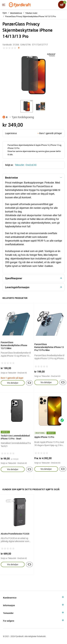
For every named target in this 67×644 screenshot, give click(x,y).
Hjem (5, 13)
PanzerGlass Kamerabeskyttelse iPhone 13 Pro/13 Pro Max (49, 347)
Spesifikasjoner (14, 278)
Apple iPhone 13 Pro (44, 437)
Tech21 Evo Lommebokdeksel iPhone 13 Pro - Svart (15, 437)
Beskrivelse (11, 178)
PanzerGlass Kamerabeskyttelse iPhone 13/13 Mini (14, 345)
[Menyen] (4, 5)
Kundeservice (10, 598)
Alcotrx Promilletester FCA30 (15, 534)
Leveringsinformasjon (17, 287)
